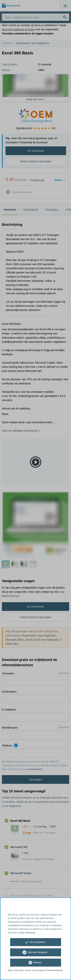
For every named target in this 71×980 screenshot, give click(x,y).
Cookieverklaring (54, 970)
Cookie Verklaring (26, 933)
